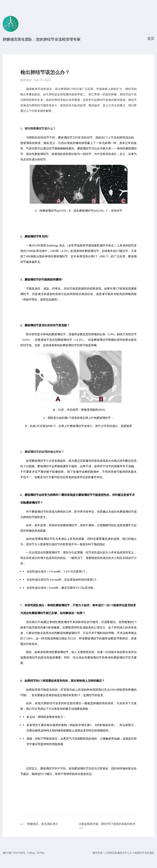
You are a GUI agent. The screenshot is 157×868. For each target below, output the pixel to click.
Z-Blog (31, 853)
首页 (151, 39)
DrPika (41, 853)
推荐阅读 (26, 80)
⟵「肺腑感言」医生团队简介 (39, 824)
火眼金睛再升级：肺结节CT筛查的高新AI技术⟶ (107, 826)
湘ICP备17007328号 (14, 853)
